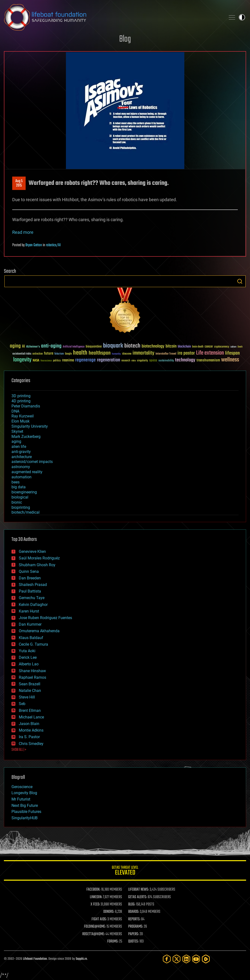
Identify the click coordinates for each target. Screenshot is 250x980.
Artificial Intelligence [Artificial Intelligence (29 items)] (74, 347)
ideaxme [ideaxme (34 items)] (127, 354)
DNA (15, 411)
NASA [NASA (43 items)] (36, 361)
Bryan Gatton (34, 245)
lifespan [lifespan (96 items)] (232, 353)
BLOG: (132, 905)
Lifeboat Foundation (35, 959)
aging (16, 441)
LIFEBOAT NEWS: (139, 890)
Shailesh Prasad (33, 585)
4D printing (21, 401)
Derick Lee (28, 657)
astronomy (21, 467)
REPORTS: (134, 919)
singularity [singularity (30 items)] (142, 361)
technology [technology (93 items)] (185, 360)
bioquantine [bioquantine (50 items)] (94, 346)
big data (19, 487)
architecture (22, 457)
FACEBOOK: (93, 890)
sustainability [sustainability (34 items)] (166, 361)
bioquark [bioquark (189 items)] (113, 346)
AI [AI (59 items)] (23, 347)
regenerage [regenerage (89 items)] (85, 360)
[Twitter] (177, 959)
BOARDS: (134, 912)
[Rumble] (206, 959)
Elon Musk (21, 421)
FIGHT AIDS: (99, 919)
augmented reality (27, 472)
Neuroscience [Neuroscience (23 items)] (46, 361)
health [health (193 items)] (80, 353)
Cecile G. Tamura (33, 644)
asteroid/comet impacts (32, 462)
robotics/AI (53, 245)
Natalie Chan (30, 691)
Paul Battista (30, 591)
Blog (125, 39)
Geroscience (22, 787)
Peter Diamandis (26, 406)
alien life (19, 447)
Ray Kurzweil (23, 416)
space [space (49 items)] (153, 360)
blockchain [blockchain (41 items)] (184, 347)
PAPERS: (134, 934)
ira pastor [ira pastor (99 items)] (186, 353)
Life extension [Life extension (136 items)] (210, 353)
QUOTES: (133, 942)
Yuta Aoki (27, 651)
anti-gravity (21, 452)
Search (240, 281)
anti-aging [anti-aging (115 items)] (51, 346)
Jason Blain (29, 724)
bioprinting (21, 507)
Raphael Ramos (32, 677)
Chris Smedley (31, 744)
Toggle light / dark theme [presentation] (242, 17)
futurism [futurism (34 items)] (59, 354)
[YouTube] (196, 959)
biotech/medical (26, 512)
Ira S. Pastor (29, 737)
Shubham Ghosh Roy (37, 565)
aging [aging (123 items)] (15, 346)
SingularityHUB (25, 818)
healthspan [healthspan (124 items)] (100, 353)
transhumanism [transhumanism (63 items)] (208, 360)
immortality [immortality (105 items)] (143, 353)
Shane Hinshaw (32, 671)
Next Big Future (25, 806)
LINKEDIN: (96, 897)
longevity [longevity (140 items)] (22, 360)
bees (16, 482)
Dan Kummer (30, 624)
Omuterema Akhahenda (39, 631)
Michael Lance (31, 717)
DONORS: (109, 912)
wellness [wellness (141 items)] (230, 360)
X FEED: (95, 905)
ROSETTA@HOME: (94, 934)
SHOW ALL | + (19, 750)
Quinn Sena (29, 571)
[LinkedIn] (186, 959)
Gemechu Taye (32, 598)
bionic (17, 502)
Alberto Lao (29, 664)
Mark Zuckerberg (26, 437)
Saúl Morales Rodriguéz (39, 558)
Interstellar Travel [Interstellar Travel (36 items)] (166, 354)
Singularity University (30, 426)
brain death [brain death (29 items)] (198, 347)
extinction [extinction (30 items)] (38, 354)
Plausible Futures (26, 812)
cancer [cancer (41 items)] (209, 347)
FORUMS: (113, 942)
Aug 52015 (19, 183)
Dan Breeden (30, 578)
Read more (23, 232)
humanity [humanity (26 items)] (116, 354)
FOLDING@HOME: (95, 927)
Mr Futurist (21, 799)
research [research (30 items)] (126, 361)
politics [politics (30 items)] (57, 361)
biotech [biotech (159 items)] (132, 346)
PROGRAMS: (136, 927)
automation (21, 477)
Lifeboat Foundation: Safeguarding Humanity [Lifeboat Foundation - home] (113, 17)
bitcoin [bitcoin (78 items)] (171, 346)
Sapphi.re (81, 959)
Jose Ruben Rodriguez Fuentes (45, 618)
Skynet (17, 431)
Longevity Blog (24, 793)
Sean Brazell (30, 684)
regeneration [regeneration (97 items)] (109, 360)
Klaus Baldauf (31, 638)
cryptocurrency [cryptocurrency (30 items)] (222, 347)
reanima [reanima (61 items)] (68, 360)
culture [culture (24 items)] (233, 347)
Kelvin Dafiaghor (33, 605)
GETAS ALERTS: (138, 897)
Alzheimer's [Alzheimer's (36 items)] (33, 347)
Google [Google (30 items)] (68, 354)
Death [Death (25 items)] (240, 347)
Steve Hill (27, 697)
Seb (22, 704)
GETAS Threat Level (125, 871)
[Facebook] (167, 959)
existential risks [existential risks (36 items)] (22, 354)
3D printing (21, 396)
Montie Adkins (31, 730)
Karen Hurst (29, 611)
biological (20, 497)
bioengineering (24, 492)
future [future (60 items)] (49, 353)
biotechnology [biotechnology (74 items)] (153, 346)
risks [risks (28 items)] (134, 361)
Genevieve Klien (32, 551)
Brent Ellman (30, 711)
